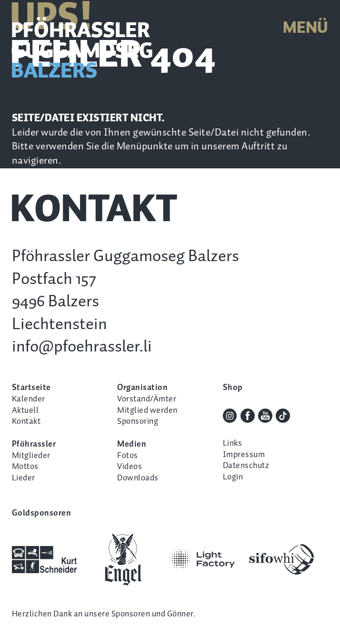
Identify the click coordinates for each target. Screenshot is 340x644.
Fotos (127, 456)
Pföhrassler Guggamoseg (82, 52)
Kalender (29, 399)
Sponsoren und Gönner (152, 614)
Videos (130, 467)
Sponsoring (138, 421)
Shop (233, 388)
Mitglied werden (147, 410)
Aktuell (25, 410)
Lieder (24, 478)
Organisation (142, 388)
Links (232, 443)
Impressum (244, 455)
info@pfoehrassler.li (82, 347)
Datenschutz (246, 466)
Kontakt (26, 421)
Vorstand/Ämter (147, 399)
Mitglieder (31, 456)
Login (233, 477)
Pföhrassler (34, 444)
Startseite (31, 388)
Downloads (138, 478)
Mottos (25, 467)
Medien (132, 444)
